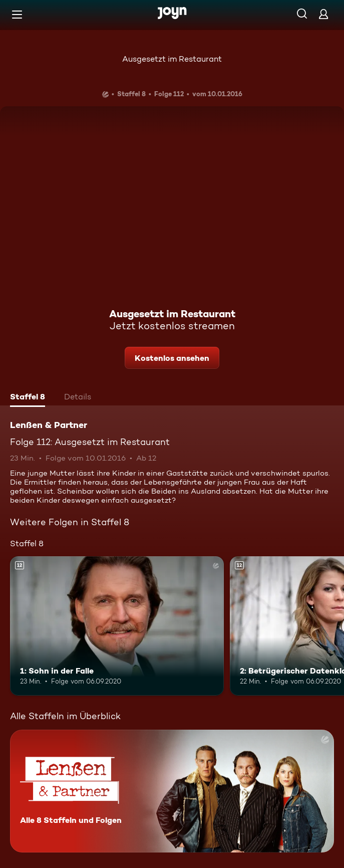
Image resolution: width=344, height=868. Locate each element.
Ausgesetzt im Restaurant (172, 59)
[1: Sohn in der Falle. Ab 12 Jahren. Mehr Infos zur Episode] (117, 626)
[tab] (28, 398)
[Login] (323, 14)
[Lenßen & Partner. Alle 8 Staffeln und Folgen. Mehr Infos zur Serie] (172, 791)
